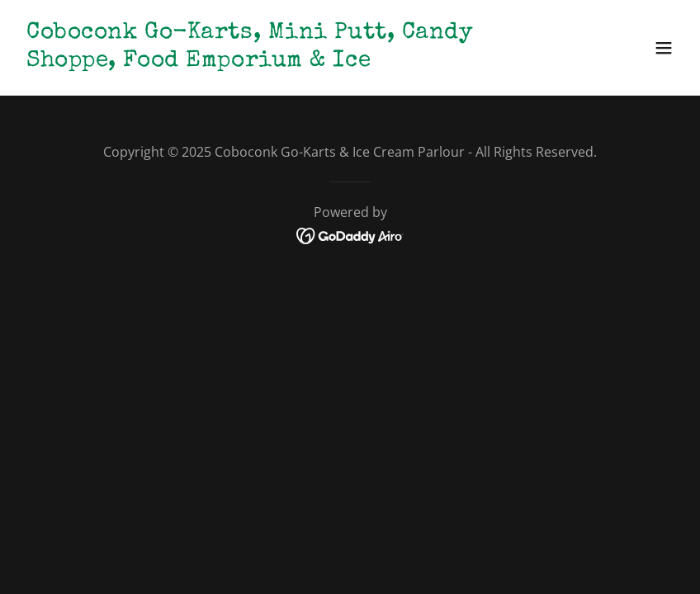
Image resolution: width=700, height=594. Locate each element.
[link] (251, 61)
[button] (664, 48)
